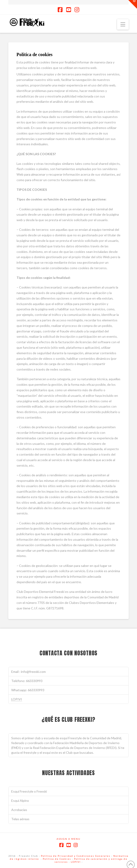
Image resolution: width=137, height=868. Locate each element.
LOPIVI (17, 699)
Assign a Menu (68, 839)
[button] (123, 24)
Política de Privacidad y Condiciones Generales (76, 856)
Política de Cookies (57, 859)
